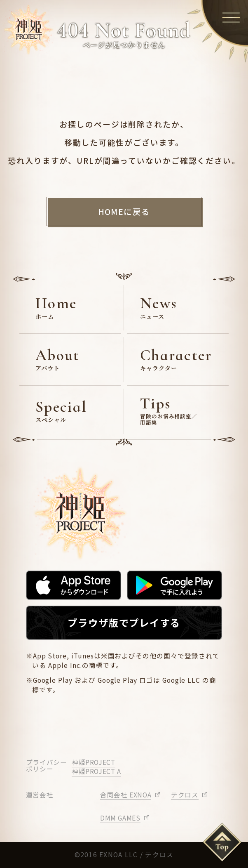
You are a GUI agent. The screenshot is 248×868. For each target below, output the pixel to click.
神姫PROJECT (94, 762)
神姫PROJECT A (96, 771)
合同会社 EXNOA (126, 795)
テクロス (185, 795)
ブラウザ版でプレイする (124, 623)
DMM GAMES (120, 818)
